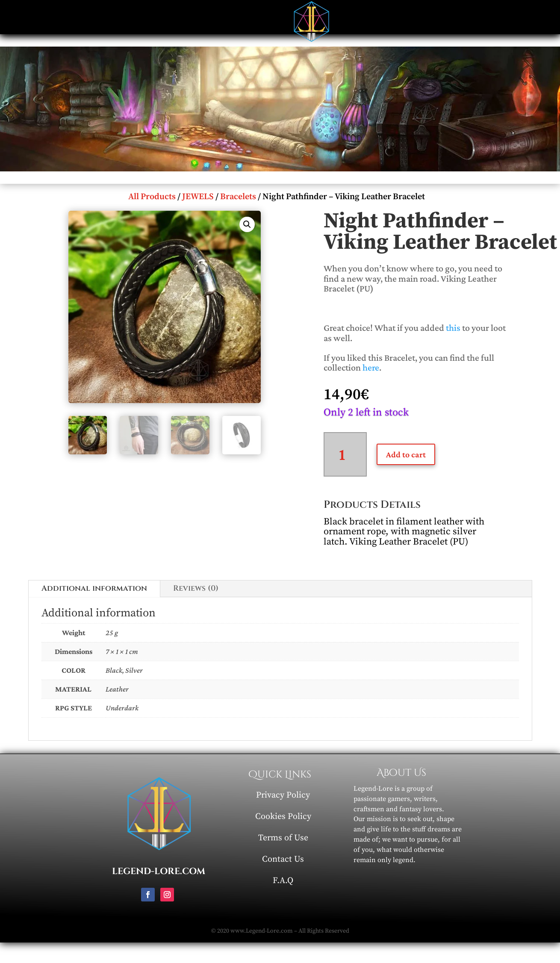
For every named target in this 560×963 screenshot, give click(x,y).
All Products (152, 197)
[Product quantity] (345, 454)
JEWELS (198, 197)
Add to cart (406, 454)
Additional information (94, 588)
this (453, 328)
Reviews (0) (196, 588)
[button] (247, 224)
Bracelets (238, 197)
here (371, 367)
